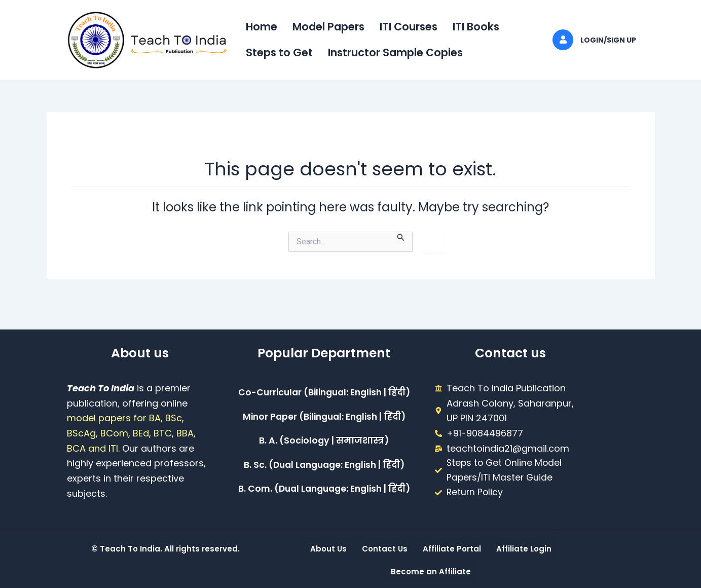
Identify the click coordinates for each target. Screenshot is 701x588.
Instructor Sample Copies (395, 52)
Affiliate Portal (452, 549)
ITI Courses (409, 27)
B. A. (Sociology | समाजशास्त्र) (324, 441)
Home (262, 27)
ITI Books (476, 27)
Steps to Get (279, 52)
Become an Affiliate (431, 572)
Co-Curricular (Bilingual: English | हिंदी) (324, 393)
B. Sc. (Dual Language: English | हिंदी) (324, 466)
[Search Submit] (401, 237)
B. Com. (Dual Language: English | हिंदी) (324, 490)
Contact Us (385, 549)
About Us (328, 549)
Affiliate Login (524, 549)
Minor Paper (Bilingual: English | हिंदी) (324, 417)
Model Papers (328, 27)
